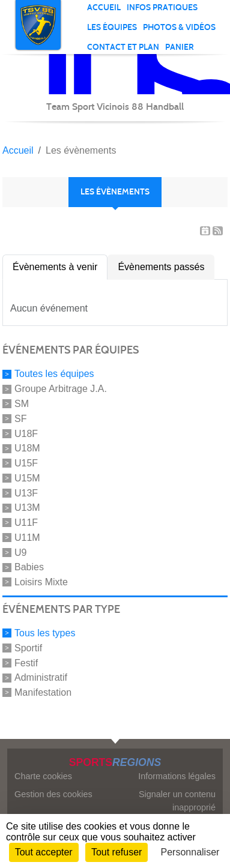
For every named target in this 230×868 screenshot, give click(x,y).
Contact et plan (123, 47)
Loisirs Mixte (41, 582)
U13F (26, 493)
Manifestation (43, 692)
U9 (20, 552)
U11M (27, 538)
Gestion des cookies (53, 794)
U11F (26, 523)
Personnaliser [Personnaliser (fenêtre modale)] (190, 852)
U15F (26, 463)
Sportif (28, 648)
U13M (27, 508)
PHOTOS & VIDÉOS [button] (179, 27)
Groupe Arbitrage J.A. (61, 389)
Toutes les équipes (54, 374)
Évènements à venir (55, 267)
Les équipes (112, 27)
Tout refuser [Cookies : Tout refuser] (117, 852)
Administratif (41, 677)
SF (20, 419)
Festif (26, 662)
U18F (26, 433)
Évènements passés (161, 267)
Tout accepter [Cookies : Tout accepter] (44, 852)
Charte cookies (43, 776)
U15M (27, 478)
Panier (180, 47)
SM (22, 404)
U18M (27, 448)
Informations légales (177, 776)
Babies (29, 567)
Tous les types (45, 633)
